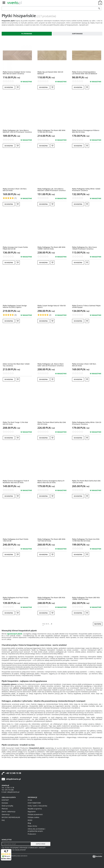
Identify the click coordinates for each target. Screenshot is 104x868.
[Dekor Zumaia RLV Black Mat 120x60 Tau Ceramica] (16, 365)
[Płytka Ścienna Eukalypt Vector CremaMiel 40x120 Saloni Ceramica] (17, 73)
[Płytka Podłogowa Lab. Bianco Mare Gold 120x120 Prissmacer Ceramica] (51, 365)
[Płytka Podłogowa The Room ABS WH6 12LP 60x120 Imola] (51, 540)
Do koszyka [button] (9, 87)
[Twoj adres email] (16, 844)
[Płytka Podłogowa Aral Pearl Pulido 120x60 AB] (16, 598)
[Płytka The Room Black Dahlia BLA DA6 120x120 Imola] (86, 482)
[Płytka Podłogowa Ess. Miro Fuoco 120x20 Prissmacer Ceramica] (84, 248)
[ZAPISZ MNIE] (41, 844)
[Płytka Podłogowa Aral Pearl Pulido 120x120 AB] (16, 540)
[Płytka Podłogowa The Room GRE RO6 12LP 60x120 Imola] (51, 598)
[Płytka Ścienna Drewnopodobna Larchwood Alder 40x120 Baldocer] (85, 73)
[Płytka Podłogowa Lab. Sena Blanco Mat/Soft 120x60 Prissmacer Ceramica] (52, 190)
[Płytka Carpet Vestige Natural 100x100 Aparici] (52, 306)
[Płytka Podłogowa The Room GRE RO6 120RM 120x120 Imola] (86, 598)
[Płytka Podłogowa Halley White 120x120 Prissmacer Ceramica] (87, 423)
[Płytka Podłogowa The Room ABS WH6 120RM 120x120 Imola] (51, 248)
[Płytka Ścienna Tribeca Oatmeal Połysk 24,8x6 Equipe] (86, 306)
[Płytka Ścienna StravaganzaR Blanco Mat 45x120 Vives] (86, 131)
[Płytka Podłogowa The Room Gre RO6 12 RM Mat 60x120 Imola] (86, 540)
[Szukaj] (99, 8)
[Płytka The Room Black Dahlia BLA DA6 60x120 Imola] (52, 423)
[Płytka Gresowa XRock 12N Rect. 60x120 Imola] (15, 190)
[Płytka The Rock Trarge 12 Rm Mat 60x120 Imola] (15, 423)
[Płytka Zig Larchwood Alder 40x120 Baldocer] (50, 73)
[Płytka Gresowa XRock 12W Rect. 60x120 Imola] (84, 365)
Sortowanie (77, 34)
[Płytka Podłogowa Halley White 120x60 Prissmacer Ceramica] (86, 190)
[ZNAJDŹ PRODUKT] (49, 8)
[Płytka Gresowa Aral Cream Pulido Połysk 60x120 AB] (15, 248)
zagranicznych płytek (15, 634)
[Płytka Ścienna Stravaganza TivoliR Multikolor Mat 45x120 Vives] (16, 482)
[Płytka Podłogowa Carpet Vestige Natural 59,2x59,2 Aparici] (15, 306)
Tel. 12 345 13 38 (8, 788)
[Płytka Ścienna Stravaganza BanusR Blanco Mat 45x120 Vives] (51, 482)
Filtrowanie (27, 34)
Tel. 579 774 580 (8, 790)
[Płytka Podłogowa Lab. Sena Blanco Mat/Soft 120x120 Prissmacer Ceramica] (17, 131)
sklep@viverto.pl (13, 779)
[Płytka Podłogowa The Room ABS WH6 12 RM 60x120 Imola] (51, 131)
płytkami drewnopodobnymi (23, 688)
